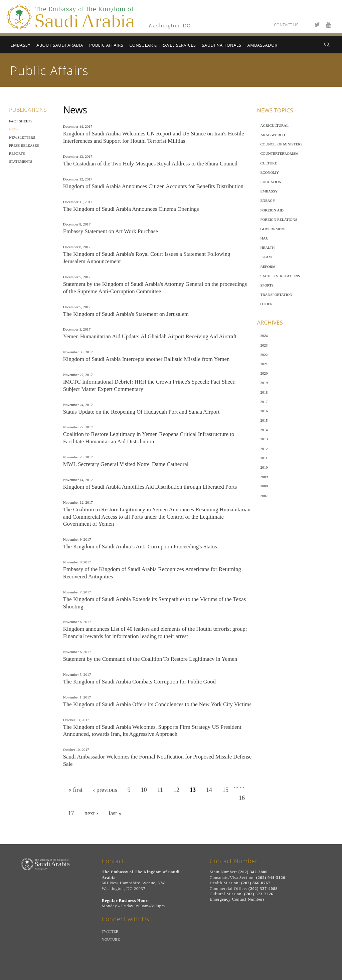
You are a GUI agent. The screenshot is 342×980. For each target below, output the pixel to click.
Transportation (276, 295)
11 (160, 790)
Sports (267, 285)
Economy (270, 172)
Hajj (264, 238)
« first (76, 790)
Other (266, 304)
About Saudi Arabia (60, 45)
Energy (268, 200)
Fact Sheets (21, 121)
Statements (21, 161)
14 (209, 790)
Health (267, 248)
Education (271, 182)
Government (273, 229)
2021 (264, 364)
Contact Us (286, 25)
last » (115, 813)
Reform (268, 267)
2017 (264, 402)
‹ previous (105, 790)
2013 (264, 439)
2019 (264, 383)
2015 (264, 420)
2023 (264, 345)
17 (71, 813)
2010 (264, 467)
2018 (264, 392)
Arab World (272, 135)
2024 (264, 336)
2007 (264, 496)
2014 (264, 430)
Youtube (111, 939)
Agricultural (274, 125)
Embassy (20, 45)
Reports (17, 153)
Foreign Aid (272, 210)
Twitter (110, 931)
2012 (264, 449)
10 (144, 790)
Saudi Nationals (222, 45)
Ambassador (263, 45)
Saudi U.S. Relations (280, 276)
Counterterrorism (279, 153)
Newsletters (22, 137)
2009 (264, 477)
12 (176, 790)
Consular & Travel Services (162, 45)
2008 (264, 486)
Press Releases (24, 145)
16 (242, 798)
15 (225, 790)
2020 (264, 373)
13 (193, 790)
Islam (266, 257)
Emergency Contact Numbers (237, 899)
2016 (264, 411)
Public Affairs (106, 45)
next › (91, 813)
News (14, 129)
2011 (264, 458)
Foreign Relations (279, 219)
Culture (269, 163)
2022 (264, 355)
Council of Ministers (281, 144)
